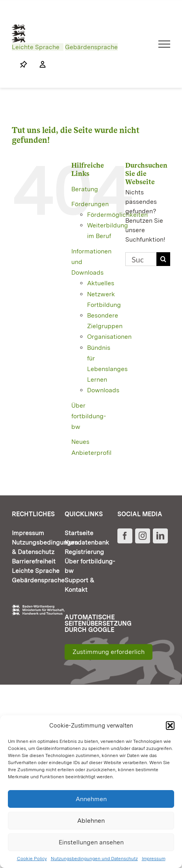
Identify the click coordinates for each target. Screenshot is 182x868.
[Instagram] (143, 536)
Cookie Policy (32, 859)
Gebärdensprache (91, 47)
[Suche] (163, 259)
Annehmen (91, 799)
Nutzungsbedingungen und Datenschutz (94, 859)
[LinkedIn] (160, 536)
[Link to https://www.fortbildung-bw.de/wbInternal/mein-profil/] (39, 65)
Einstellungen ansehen (91, 842)
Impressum (154, 859)
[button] (170, 726)
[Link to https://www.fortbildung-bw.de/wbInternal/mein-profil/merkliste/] (24, 65)
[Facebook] (125, 536)
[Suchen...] (141, 259)
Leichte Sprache (36, 47)
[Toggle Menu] (164, 44)
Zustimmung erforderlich (109, 652)
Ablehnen (91, 821)
